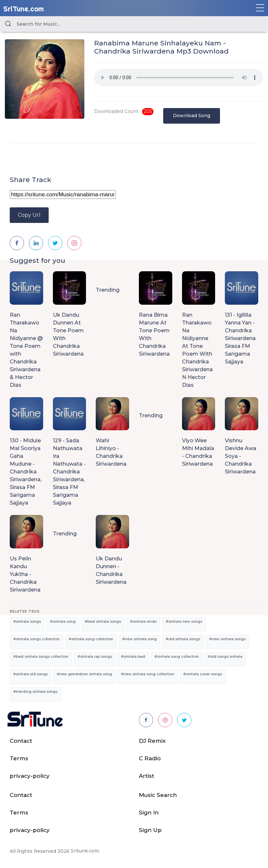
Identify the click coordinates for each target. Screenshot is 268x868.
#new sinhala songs (227, 639)
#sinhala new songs (184, 621)
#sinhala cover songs (203, 674)
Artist (146, 776)
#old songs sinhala (225, 656)
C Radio (150, 758)
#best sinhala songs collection (41, 656)
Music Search (158, 795)
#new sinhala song (140, 639)
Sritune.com (85, 851)
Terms (19, 758)
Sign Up (150, 830)
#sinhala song (63, 621)
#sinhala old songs (30, 674)
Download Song (192, 116)
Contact (21, 741)
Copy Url (29, 215)
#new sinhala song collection (148, 674)
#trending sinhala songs (35, 691)
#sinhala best (133, 656)
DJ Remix (152, 741)
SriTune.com (24, 9)
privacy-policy (30, 776)
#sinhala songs (27, 621)
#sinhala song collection (91, 639)
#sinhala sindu (143, 621)
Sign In (149, 813)
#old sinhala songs (183, 639)
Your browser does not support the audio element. (179, 78)
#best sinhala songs (103, 621)
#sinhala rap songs (95, 656)
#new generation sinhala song (84, 674)
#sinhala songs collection (37, 639)
